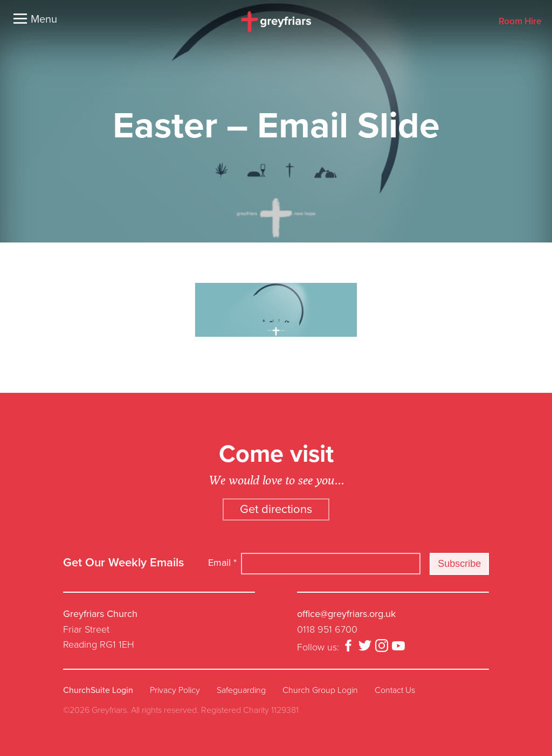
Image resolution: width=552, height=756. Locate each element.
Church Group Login (320, 690)
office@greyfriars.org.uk (346, 614)
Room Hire (520, 22)
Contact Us (395, 690)
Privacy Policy (175, 690)
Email (222, 563)
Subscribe (459, 564)
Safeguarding (241, 690)
